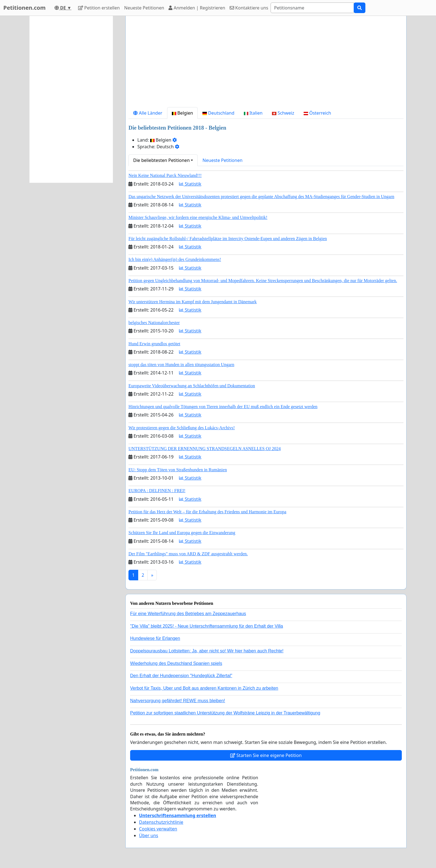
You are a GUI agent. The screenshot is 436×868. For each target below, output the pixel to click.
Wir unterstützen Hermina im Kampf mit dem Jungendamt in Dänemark (193, 302)
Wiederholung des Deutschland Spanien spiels (176, 663)
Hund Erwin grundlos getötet (154, 344)
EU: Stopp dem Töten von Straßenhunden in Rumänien (178, 470)
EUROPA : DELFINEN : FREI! (157, 491)
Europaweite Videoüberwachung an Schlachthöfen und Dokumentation (192, 386)
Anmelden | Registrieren (197, 8)
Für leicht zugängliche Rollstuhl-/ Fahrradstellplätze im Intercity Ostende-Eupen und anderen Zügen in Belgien (228, 239)
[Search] (312, 8)
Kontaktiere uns (249, 8)
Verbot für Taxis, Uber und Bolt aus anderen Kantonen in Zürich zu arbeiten (204, 688)
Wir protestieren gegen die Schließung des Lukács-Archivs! (182, 428)
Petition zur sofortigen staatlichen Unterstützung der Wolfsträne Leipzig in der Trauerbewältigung (225, 713)
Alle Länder (148, 113)
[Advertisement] (266, 64)
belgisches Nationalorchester (154, 323)
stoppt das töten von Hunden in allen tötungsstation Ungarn (181, 365)
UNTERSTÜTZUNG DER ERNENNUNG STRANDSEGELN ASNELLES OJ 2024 (205, 449)
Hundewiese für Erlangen (155, 638)
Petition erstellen (99, 8)
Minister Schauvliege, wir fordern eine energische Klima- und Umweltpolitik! (198, 217)
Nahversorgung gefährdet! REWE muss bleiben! (178, 701)
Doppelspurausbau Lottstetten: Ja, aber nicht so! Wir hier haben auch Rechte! (207, 651)
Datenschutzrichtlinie (161, 822)
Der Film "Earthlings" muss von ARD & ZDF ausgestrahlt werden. (188, 554)
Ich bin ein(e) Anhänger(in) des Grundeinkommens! (175, 259)
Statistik (190, 184)
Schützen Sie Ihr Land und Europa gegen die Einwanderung (182, 533)
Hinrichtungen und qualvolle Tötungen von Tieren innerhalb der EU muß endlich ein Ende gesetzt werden (223, 407)
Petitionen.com (24, 8)
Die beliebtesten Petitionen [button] (161, 160)
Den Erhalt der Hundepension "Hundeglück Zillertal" (181, 676)
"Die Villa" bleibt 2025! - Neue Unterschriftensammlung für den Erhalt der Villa (207, 626)
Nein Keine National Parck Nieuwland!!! (165, 175)
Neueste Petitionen (144, 8)
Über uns (149, 835)
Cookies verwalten (158, 829)
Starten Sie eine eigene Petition (266, 755)
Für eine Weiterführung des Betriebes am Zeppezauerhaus (188, 614)
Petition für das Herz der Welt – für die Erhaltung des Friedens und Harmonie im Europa (207, 512)
